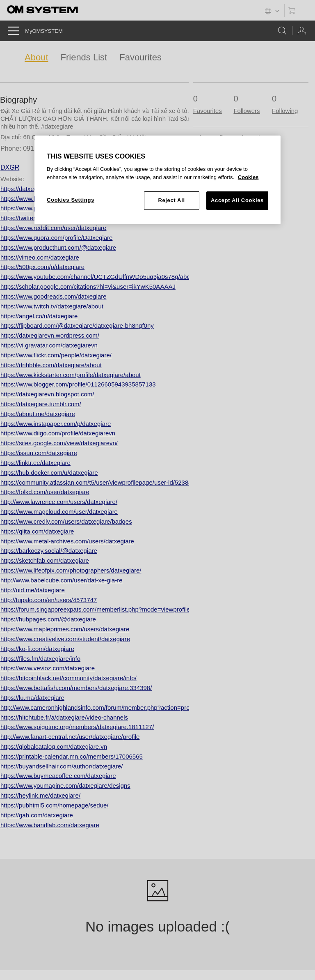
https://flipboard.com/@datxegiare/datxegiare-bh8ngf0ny (77, 326)
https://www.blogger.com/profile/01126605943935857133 (78, 384)
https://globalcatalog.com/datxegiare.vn (54, 747)
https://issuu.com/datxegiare (39, 453)
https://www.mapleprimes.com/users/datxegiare (65, 629)
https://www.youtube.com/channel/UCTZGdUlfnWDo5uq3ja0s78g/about (98, 277)
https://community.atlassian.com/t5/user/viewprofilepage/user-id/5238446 (99, 482)
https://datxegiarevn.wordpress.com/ (50, 335)
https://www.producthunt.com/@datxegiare (58, 247)
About (37, 57)
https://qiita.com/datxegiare (37, 531)
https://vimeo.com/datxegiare (40, 257)
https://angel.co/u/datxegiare (39, 316)
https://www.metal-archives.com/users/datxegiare (67, 541)
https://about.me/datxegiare (38, 414)
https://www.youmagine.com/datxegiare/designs (65, 786)
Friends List (84, 57)
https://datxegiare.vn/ (29, 189)
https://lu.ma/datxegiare (32, 698)
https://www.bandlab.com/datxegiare (50, 825)
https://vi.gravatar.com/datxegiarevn (49, 345)
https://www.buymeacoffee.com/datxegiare (58, 776)
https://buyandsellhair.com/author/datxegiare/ (62, 766)
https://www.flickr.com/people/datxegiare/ (56, 355)
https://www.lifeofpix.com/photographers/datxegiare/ (71, 570)
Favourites (140, 57)
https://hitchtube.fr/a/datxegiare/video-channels (64, 717)
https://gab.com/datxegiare (37, 815)
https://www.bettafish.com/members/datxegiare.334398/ (76, 688)
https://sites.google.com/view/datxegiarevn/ (59, 443)
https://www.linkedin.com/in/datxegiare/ (53, 199)
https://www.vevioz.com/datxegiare (48, 668)
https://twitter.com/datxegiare (40, 218)
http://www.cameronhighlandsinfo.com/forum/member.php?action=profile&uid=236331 (117, 707)
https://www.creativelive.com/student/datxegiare (65, 639)
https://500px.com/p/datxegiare (42, 267)
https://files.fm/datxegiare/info (40, 659)
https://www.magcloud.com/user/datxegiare (59, 512)
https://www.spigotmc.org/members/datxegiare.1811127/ (77, 727)
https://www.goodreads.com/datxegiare (53, 296)
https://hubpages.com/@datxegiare (48, 619)
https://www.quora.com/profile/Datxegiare (56, 238)
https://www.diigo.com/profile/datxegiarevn (58, 433)
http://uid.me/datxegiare (33, 590)
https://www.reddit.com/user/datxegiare (53, 228)
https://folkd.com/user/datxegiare (45, 492)
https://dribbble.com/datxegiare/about (51, 365)
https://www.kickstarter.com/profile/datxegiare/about (71, 375)
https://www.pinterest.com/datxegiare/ (51, 208)
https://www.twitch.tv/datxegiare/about (52, 306)
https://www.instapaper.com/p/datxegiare (56, 424)
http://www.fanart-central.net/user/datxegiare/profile (70, 737)
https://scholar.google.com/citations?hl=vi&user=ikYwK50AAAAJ (88, 286)
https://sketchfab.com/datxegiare (45, 560)
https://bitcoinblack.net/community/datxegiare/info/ (68, 678)
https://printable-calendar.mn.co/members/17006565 (72, 756)
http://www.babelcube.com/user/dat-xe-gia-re (62, 580)
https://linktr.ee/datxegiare (35, 463)
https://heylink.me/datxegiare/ (40, 795)
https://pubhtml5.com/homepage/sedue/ (55, 805)
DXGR (10, 167)
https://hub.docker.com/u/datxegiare (49, 473)
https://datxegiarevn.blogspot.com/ (47, 394)
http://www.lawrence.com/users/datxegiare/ (59, 502)
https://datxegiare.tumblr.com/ (41, 404)
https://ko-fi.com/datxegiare (37, 649)
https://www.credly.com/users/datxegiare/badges (66, 521)
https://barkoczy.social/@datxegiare (49, 551)
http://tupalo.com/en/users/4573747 (49, 600)
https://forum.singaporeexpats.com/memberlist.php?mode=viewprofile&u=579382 (111, 609)
